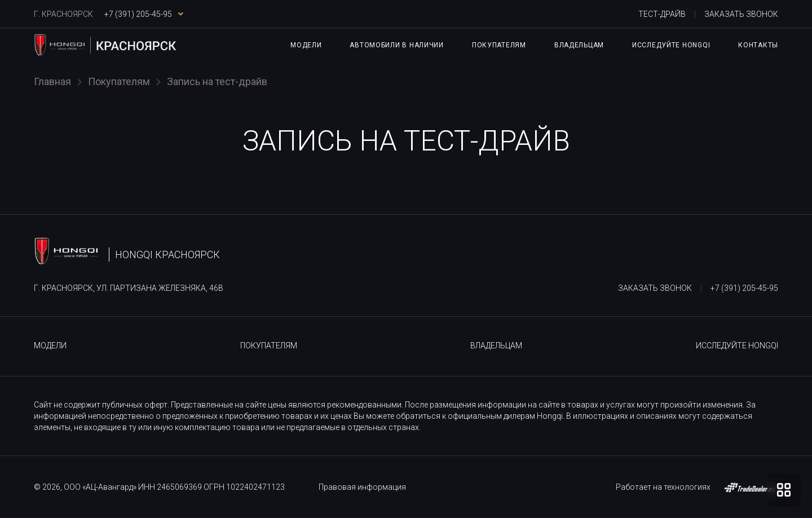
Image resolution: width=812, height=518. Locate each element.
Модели (306, 45)
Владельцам (579, 45)
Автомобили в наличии (396, 45)
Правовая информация (362, 487)
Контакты (758, 45)
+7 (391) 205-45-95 (744, 288)
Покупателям (499, 45)
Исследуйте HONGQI (671, 45)
